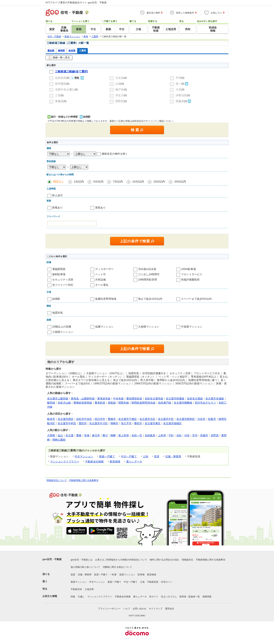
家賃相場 (115, 462)
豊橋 (79, 435)
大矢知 (120, 78)
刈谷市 (201, 419)
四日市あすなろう (205, 403)
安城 (87, 435)
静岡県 (61, 51)
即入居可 (57, 195)
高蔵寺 (204, 435)
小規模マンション (63, 332)
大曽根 (51, 435)
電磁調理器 (59, 269)
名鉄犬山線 (64, 403)
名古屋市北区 (147, 419)
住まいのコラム (169, 597)
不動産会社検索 (94, 462)
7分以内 (118, 181)
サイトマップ (156, 609)
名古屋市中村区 (67, 423)
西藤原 (180, 101)
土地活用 (89, 589)
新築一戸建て (107, 456)
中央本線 (118, 398)
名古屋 (70, 435)
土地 (145, 456)
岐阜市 (51, 419)
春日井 (96, 435)
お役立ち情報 (50, 596)
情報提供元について (57, 480)
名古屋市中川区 (99, 423)
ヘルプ (127, 609)
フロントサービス (192, 274)
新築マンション (79, 582)
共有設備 (100, 280)
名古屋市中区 (166, 419)
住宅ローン (167, 582)
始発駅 (56, 299)
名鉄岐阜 (150, 435)
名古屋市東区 (153, 423)
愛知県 (51, 51)
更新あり (100, 208)
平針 (171, 435)
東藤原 (59, 101)
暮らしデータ (134, 462)
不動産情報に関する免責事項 (84, 480)
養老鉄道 (100, 403)
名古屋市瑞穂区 (172, 423)
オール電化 (102, 285)
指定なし (59, 181)
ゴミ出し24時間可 (149, 274)
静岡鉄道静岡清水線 (143, 403)
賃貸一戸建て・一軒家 (105, 575)
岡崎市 (114, 423)
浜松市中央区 (84, 419)
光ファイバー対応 (63, 285)
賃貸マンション (127, 575)
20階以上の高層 (62, 327)
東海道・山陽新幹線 (83, 398)
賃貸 (157, 456)
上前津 (162, 435)
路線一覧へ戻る (59, 58)
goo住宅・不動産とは (82, 560)
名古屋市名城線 (215, 398)
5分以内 (98, 181)
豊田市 (83, 423)
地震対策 (57, 313)
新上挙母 (124, 435)
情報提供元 (188, 560)
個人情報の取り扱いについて (85, 567)
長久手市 (126, 423)
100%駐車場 (188, 269)
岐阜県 (72, 51)
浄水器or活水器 (147, 269)
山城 (118, 84)
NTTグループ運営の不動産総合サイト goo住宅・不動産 (76, 3)
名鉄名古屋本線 (154, 398)
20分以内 (180, 181)
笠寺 (195, 435)
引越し (81, 597)
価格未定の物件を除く (115, 154)
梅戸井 (120, 89)
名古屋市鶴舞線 (183, 403)
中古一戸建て (129, 456)
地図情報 (207, 597)
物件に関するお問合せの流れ (165, 560)
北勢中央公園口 (65, 89)
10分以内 (138, 181)
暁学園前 (61, 84)
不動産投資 (153, 582)
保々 (178, 84)
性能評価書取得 (190, 280)
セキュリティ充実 (63, 280)
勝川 (105, 435)
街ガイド (154, 597)
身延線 (112, 403)
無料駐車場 (59, 274)
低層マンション (104, 327)
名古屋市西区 (66, 419)
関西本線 (124, 403)
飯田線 (51, 403)
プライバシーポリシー (109, 609)
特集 (73, 597)
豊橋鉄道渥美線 (83, 403)
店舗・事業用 (173, 456)
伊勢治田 (181, 95)
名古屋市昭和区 (186, 419)
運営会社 (170, 609)
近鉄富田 (61, 78)
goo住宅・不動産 (52, 559)
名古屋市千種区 (128, 419)
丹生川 (120, 95)
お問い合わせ (139, 609)
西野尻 (120, 101)
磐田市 (138, 423)
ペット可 (100, 274)
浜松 (179, 435)
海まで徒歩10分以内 (150, 299)
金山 (60, 435)
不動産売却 (76, 589)
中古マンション (84, 456)
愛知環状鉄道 (134, 398)
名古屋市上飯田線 (58, 398)
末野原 (215, 435)
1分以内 (79, 181)
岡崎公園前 (59, 440)
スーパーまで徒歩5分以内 (196, 299)
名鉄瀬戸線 (165, 403)
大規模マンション (149, 327)
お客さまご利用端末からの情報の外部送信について (121, 560)
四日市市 (100, 419)
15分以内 (159, 181)
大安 (178, 89)
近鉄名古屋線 (195, 398)
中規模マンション (192, 327)
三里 (58, 95)
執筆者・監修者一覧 (190, 597)
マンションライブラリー (65, 462)
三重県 (83, 51)
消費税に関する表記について (117, 567)
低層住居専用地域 (106, 299)
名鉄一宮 (137, 435)
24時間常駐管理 (148, 280)
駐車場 (141, 575)
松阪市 (212, 419)
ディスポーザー (104, 269)
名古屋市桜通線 (175, 398)
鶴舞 (113, 435)
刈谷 (187, 435)
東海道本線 (104, 398)
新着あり (57, 208)
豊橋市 (112, 419)
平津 (178, 78)
